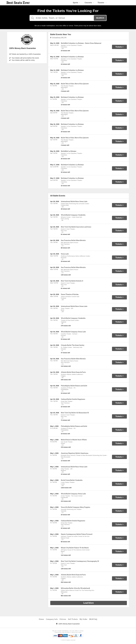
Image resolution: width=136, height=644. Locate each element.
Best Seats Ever (18, 3)
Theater (102, 3)
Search (100, 18)
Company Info (52, 619)
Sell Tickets (73, 619)
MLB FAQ (93, 619)
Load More (89, 603)
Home (41, 619)
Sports (76, 3)
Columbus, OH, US (58, 38)
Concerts (89, 3)
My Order (83, 619)
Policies (63, 619)
